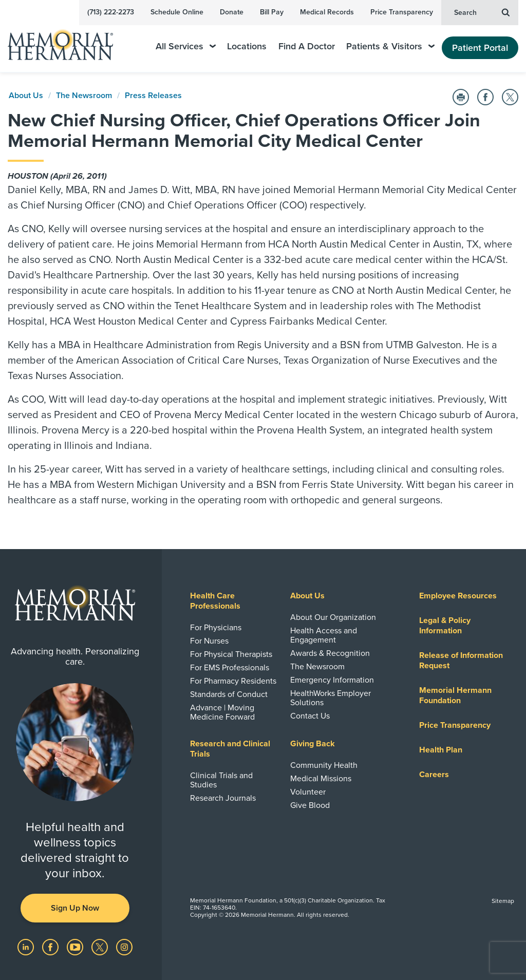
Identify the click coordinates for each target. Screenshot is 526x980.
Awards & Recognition (330, 653)
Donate (232, 12)
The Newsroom (84, 96)
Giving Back (313, 744)
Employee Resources (458, 596)
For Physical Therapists (231, 654)
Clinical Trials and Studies (221, 780)
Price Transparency (402, 12)
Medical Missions (321, 779)
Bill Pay (272, 12)
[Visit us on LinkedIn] (27, 947)
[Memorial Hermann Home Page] (67, 40)
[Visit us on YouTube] (76, 947)
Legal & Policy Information (445, 626)
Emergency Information (332, 680)
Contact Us (310, 716)
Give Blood (310, 805)
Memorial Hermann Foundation (455, 695)
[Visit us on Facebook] (51, 947)
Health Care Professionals (215, 601)
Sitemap (503, 901)
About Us (26, 96)
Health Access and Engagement (324, 635)
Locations (247, 46)
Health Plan (441, 750)
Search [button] (482, 12)
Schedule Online (177, 12)
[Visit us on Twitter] (101, 947)
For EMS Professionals (230, 668)
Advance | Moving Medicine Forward (222, 712)
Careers (434, 775)
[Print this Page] (461, 97)
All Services (186, 46)
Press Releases (153, 96)
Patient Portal (480, 48)
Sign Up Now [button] (75, 908)
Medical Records (327, 12)
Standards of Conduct (229, 694)
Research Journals (223, 798)
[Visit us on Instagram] (124, 947)
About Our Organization (333, 617)
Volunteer (308, 792)
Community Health (324, 765)
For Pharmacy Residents (233, 681)
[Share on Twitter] (510, 97)
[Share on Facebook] (485, 97)
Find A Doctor (307, 46)
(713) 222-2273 (111, 12)
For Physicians (216, 628)
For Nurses (209, 641)
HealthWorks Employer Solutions (331, 698)
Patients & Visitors (390, 46)
